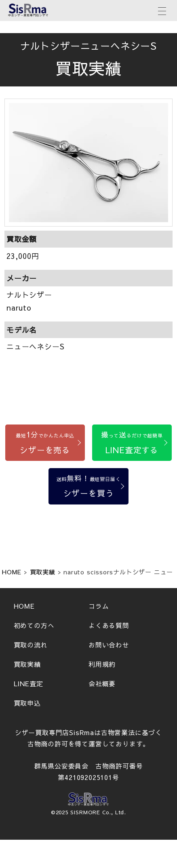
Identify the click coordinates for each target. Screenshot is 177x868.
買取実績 (27, 664)
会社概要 (102, 683)
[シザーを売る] (45, 443)
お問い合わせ (109, 645)
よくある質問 (109, 625)
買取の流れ (31, 645)
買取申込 (27, 703)
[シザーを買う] (88, 486)
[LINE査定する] (132, 443)
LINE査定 (28, 683)
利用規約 (102, 664)
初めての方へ (34, 625)
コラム (99, 606)
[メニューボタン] (162, 10)
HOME (24, 606)
